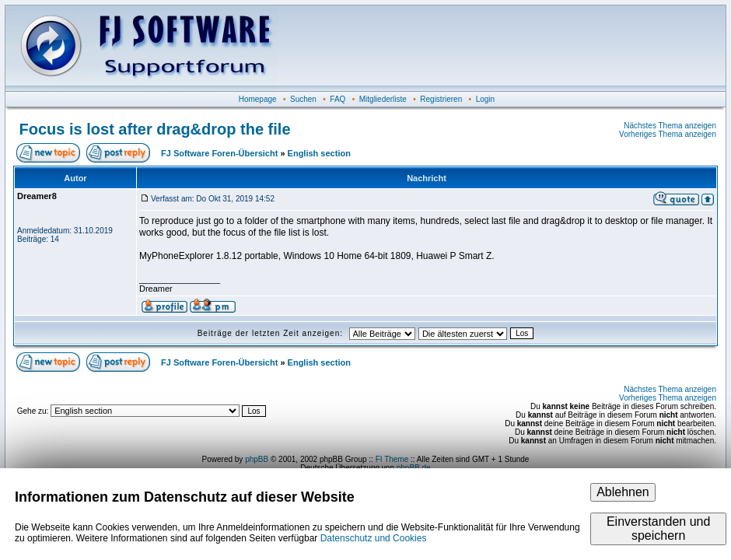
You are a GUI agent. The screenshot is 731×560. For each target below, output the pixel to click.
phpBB (257, 459)
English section (319, 153)
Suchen (303, 99)
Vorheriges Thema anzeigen (668, 134)
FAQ (338, 99)
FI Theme (392, 459)
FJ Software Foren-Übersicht (219, 153)
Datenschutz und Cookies (374, 538)
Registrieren (441, 99)
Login (485, 99)
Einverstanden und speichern (658, 528)
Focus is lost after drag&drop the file (155, 129)
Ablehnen (623, 492)
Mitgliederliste (383, 99)
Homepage (258, 99)
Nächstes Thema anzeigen (670, 126)
